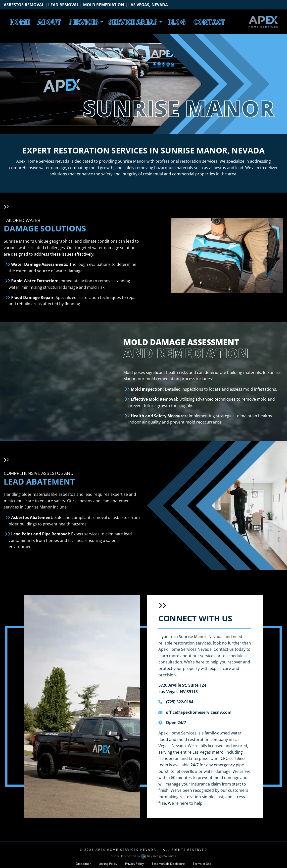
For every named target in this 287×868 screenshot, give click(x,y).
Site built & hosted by (143, 856)
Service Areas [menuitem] (133, 22)
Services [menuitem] (84, 22)
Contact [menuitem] (209, 22)
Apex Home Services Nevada (126, 850)
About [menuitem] (49, 22)
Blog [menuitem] (176, 22)
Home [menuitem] (20, 22)
